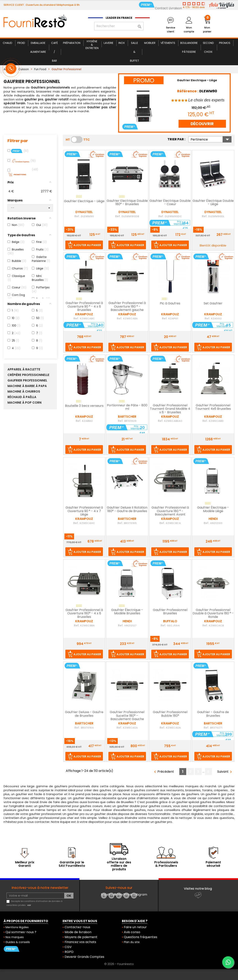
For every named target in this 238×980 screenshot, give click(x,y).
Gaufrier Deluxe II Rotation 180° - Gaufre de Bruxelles (127, 510)
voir (29, 905)
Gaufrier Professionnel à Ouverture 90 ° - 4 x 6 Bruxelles (84, 307)
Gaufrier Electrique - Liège (84, 201)
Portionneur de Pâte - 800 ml (127, 407)
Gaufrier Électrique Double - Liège (213, 203)
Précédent (163, 772)
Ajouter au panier (87, 245)
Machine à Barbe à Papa (27, 386)
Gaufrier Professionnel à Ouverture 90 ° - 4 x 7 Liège (84, 511)
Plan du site (132, 942)
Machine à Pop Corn (24, 403)
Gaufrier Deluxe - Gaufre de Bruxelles (84, 714)
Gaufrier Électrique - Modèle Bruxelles (127, 612)
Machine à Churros (24, 392)
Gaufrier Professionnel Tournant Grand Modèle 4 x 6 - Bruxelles (170, 409)
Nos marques (15, 937)
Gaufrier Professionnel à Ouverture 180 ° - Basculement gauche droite (127, 308)
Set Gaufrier (213, 304)
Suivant (225, 772)
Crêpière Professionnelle (28, 375)
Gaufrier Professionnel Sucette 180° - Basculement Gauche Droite (127, 718)
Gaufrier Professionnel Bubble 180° (170, 714)
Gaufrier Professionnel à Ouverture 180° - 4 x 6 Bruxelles (84, 614)
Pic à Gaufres (170, 304)
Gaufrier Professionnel (27, 380)
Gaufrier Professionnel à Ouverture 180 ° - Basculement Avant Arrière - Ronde (170, 513)
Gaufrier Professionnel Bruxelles (170, 612)
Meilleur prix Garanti (25, 864)
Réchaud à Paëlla (22, 397)
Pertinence (211, 139)
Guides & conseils (18, 942)
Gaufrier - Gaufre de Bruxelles (213, 714)
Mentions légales (17, 927)
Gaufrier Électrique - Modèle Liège (213, 510)
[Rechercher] (119, 26)
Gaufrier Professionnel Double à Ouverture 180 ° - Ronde (213, 614)
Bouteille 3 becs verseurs (84, 406)
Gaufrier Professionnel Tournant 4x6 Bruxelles (213, 407)
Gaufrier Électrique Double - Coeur (170, 203)
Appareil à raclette (24, 369)
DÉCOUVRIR (202, 124)
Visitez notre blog (198, 889)
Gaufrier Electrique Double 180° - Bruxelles (127, 203)
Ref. (77, 216)
